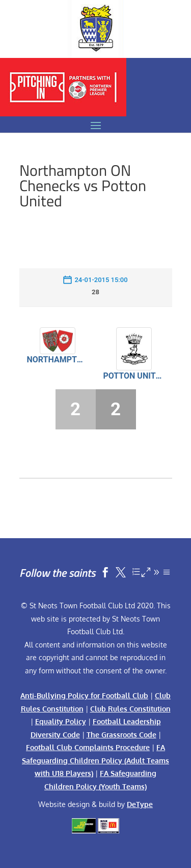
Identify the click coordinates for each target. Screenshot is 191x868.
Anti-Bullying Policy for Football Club (84, 695)
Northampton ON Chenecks (58, 360)
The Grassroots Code (121, 735)
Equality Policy (61, 721)
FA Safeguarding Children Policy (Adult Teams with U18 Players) (95, 760)
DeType (140, 804)
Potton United (134, 376)
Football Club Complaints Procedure (88, 747)
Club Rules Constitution (130, 709)
